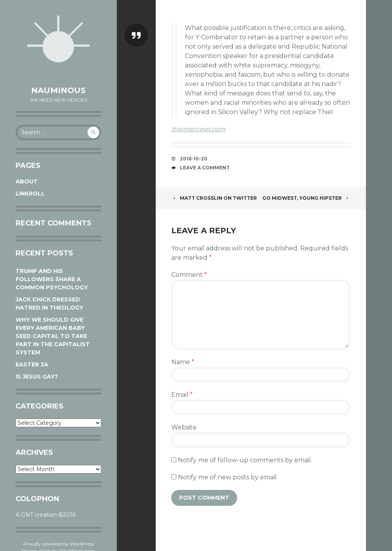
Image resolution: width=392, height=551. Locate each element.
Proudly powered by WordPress (59, 544)
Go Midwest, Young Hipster (306, 198)
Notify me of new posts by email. (228, 477)
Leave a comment (205, 168)
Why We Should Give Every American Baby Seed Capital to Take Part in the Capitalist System (53, 336)
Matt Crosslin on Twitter (214, 198)
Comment (189, 275)
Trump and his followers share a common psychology (52, 279)
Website (184, 427)
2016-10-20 (194, 159)
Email (182, 395)
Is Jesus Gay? (37, 377)
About (27, 181)
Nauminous (58, 90)
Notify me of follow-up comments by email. (245, 460)
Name (183, 362)
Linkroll (30, 194)
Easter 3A (32, 364)
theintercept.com (198, 129)
